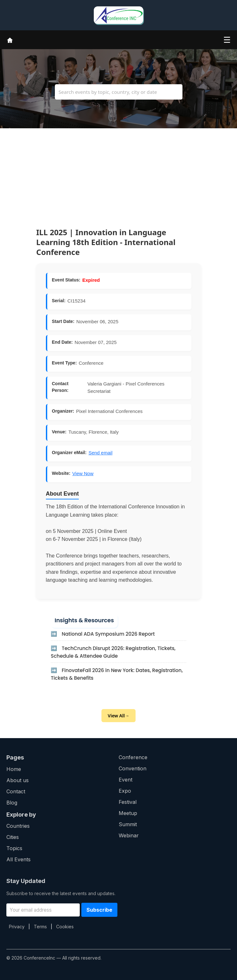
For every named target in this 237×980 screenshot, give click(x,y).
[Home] (10, 40)
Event (126, 780)
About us (18, 780)
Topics (14, 848)
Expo (125, 791)
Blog (12, 803)
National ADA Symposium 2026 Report (108, 634)
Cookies (65, 927)
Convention (133, 768)
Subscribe (99, 910)
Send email (100, 453)
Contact (16, 791)
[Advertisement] (118, 173)
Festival (128, 802)
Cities (13, 837)
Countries (18, 826)
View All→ (118, 716)
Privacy (17, 927)
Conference (133, 757)
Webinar (129, 835)
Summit (128, 824)
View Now (83, 473)
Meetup (128, 813)
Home (14, 769)
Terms (40, 927)
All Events (19, 859)
